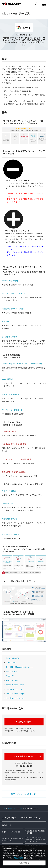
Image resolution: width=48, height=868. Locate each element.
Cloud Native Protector (15, 698)
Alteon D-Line (11, 671)
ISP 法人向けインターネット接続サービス (12, 840)
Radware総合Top (13, 658)
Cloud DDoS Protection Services (19, 667)
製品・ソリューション (15, 808)
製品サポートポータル (10, 832)
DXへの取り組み (9, 818)
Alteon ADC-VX (12, 680)
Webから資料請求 (29, 722)
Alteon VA (10, 676)
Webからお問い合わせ (28, 756)
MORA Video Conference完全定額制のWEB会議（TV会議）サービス (35, 840)
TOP (3, 808)
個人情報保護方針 (18, 858)
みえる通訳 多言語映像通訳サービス (35, 832)
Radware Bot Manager (15, 694)
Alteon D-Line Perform (15, 685)
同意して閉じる (24, 863)
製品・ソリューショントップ (28, 794)
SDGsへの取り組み (31, 818)
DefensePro (11, 663)
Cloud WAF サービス (14, 689)
